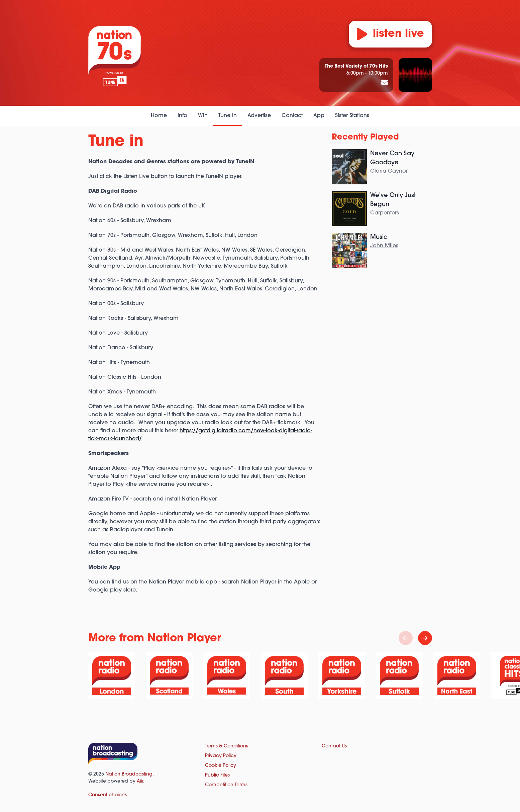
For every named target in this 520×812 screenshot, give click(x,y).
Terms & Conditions (227, 746)
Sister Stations (352, 116)
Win (203, 116)
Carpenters (385, 213)
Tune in (228, 116)
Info (182, 116)
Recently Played (365, 138)
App (319, 116)
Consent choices (108, 795)
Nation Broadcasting (129, 774)
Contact (292, 116)
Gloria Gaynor (389, 171)
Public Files (217, 775)
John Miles (384, 246)
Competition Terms (226, 785)
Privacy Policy (221, 756)
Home (159, 116)
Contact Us (334, 746)
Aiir (140, 781)
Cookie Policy (221, 766)
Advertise (259, 116)
